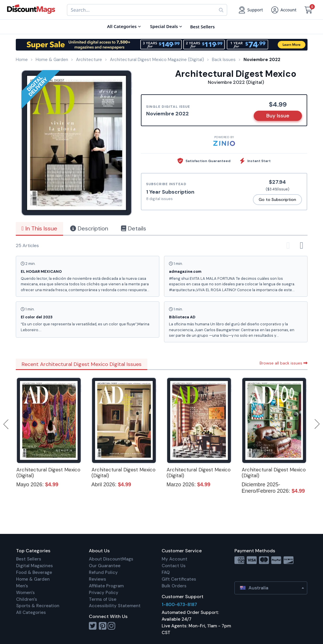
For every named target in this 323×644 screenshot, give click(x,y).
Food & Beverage (34, 572)
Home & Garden (33, 579)
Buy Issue (278, 116)
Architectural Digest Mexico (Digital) (48, 473)
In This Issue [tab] (39, 228)
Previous (6, 424)
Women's (25, 593)
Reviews (97, 579)
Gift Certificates (179, 579)
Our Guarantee (105, 566)
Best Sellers (29, 559)
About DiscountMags (111, 559)
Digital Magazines (34, 566)
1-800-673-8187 (179, 605)
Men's (22, 586)
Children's (27, 599)
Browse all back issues (284, 363)
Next (317, 424)
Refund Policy (103, 572)
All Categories (31, 612)
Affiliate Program (106, 586)
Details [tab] (134, 228)
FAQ (166, 572)
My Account (175, 559)
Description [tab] (89, 228)
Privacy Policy (104, 593)
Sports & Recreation (38, 606)
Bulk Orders (174, 586)
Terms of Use (103, 599)
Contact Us (174, 566)
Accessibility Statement (115, 606)
